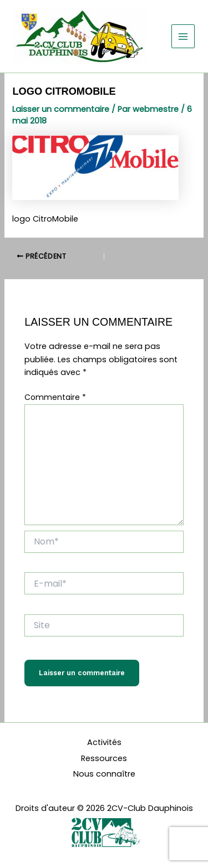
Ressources (104, 758)
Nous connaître (104, 774)
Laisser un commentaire (61, 109)
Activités (104, 742)
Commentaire (55, 397)
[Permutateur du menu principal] (183, 36)
